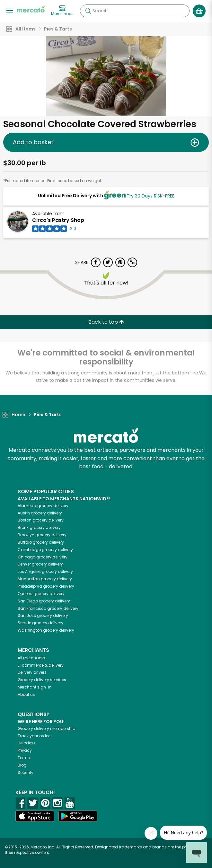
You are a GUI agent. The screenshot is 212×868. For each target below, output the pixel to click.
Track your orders (35, 736)
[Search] (135, 11)
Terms (24, 758)
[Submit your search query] (88, 11)
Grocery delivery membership (46, 728)
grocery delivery (43, 506)
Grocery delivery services (42, 680)
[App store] (35, 816)
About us (26, 694)
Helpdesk (26, 743)
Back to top (106, 322)
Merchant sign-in (35, 687)
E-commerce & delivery (41, 665)
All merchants (31, 658)
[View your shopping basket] (199, 11)
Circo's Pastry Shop (58, 220)
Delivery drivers (32, 672)
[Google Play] (78, 816)
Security (26, 772)
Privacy (25, 750)
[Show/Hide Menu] (10, 10)
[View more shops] (62, 11)
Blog (22, 765)
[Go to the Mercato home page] (31, 9)
